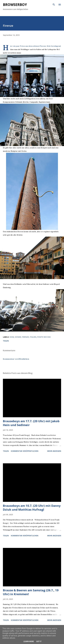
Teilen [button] (6, 341)
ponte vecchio (44, 337)
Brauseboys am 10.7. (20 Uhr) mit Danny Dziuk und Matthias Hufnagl (32, 508)
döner (18, 337)
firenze (25, 337)
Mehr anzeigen (54, 451)
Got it (39, 641)
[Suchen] (54, 4)
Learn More (29, 641)
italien (33, 337)
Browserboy (15, 5)
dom (12, 337)
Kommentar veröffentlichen (16, 359)
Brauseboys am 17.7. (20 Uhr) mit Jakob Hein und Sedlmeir (31, 423)
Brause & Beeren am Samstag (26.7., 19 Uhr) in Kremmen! (31, 592)
